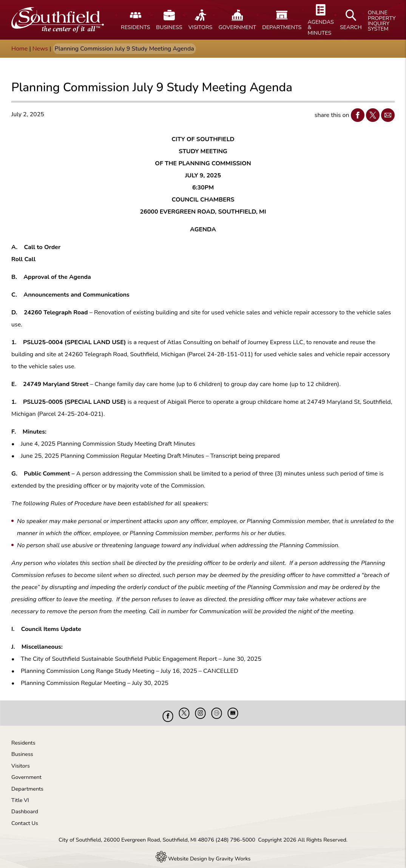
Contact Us (25, 817)
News (40, 49)
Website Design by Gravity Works (203, 853)
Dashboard (25, 806)
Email (386, 115)
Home (19, 49)
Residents (23, 737)
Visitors (21, 760)
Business (22, 748)
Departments (27, 783)
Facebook (356, 115)
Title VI (20, 794)
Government (26, 771)
